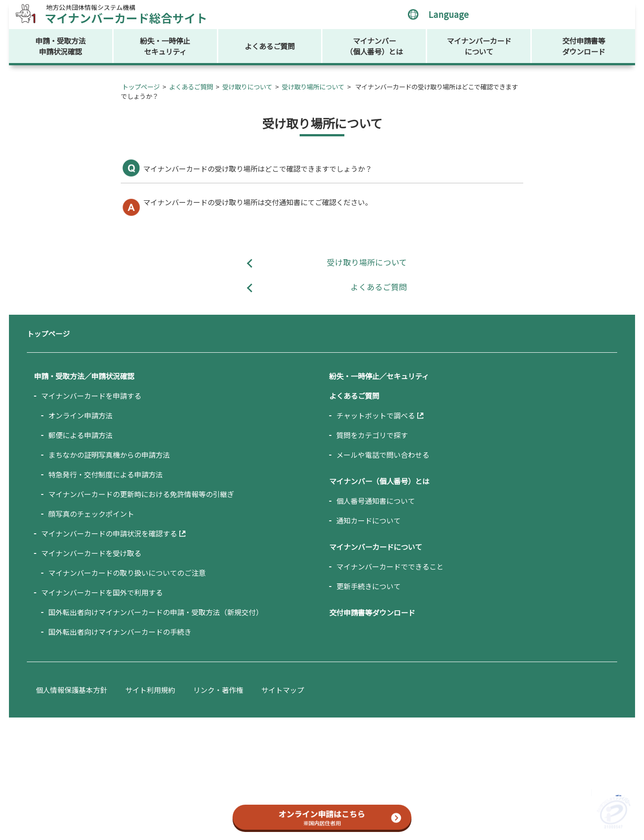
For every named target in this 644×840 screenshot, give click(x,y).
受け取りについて (247, 87)
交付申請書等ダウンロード (584, 46)
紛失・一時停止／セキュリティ (379, 376)
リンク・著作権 (218, 690)
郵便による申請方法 (80, 435)
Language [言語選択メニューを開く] (449, 14)
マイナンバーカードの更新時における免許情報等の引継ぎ (141, 494)
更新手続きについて (369, 586)
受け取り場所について (313, 87)
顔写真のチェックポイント (91, 514)
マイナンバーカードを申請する (91, 396)
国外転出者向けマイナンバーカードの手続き (120, 632)
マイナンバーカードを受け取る (91, 553)
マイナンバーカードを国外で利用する (102, 592)
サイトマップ (283, 690)
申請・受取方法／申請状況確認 (84, 376)
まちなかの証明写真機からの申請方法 (109, 455)
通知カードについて (369, 520)
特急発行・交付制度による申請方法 (106, 474)
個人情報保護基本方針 (72, 690)
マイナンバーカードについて (479, 46)
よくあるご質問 (270, 46)
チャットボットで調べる (376, 415)
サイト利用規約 (150, 690)
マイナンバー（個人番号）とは (374, 46)
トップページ (141, 87)
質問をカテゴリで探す (372, 435)
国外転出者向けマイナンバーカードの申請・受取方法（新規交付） (156, 612)
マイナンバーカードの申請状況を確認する (109, 533)
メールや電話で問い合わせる (383, 455)
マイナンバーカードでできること (390, 566)
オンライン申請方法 (80, 415)
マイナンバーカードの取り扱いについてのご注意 (127, 573)
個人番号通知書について (376, 501)
